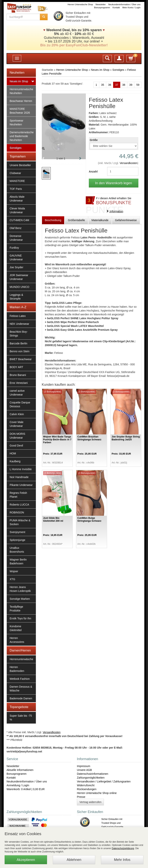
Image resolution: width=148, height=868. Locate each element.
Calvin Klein (17, 414)
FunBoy (14, 248)
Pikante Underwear (21, 485)
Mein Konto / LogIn (131, 7)
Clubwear (15, 173)
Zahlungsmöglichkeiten (91, 778)
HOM (13, 453)
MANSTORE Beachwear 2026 (20, 111)
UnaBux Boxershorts (17, 550)
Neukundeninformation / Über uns (124, 4)
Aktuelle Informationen (20, 770)
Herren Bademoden (17, 669)
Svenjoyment (17, 532)
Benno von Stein (20, 351)
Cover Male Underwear (17, 424)
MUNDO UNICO (19, 287)
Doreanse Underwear (16, 238)
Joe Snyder (16, 267)
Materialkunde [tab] (100, 220)
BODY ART (16, 367)
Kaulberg (15, 461)
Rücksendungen (87, 789)
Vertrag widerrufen (90, 802)
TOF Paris (16, 189)
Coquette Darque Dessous (20, 404)
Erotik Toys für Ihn (20, 618)
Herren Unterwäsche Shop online (97, 793)
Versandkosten (129, 163)
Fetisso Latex (18, 316)
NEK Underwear (19, 324)
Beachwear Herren (21, 101)
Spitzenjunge (17, 540)
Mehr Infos (122, 860)
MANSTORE (17, 181)
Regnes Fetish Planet (18, 495)
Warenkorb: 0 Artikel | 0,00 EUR (26, 789)
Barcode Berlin (18, 343)
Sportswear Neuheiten (16, 122)
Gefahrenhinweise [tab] (126, 220)
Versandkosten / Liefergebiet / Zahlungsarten (104, 781)
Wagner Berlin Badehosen (18, 561)
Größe (94, 140)
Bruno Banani (18, 375)
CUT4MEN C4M (19, 220)
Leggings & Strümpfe (16, 297)
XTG (12, 579)
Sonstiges (16, 148)
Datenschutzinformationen (93, 774)
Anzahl (93, 172)
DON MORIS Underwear (17, 436)
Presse (81, 797)
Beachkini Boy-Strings (19, 334)
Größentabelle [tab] (76, 220)
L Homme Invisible (21, 469)
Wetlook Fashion (20, 679)
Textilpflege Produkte (16, 609)
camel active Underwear (17, 393)
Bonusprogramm (102, 7)
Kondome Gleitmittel (16, 628)
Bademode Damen (21, 698)
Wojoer (14, 571)
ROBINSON (17, 512)
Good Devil (16, 446)
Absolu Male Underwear (17, 199)
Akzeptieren (26, 860)
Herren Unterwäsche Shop (80, 4)
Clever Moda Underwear (17, 210)
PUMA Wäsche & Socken (20, 522)
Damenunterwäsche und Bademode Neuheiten (22, 136)
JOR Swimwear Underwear (19, 277)
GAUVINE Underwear (16, 257)
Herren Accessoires (17, 640)
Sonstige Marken (20, 599)
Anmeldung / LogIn (18, 785)
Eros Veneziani (19, 383)
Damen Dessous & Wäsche (21, 689)
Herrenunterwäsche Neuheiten (21, 91)
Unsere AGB (84, 770)
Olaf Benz (16, 228)
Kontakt (116, 7)
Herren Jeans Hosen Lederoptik (20, 589)
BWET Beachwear (21, 359)
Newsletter (101, 4)
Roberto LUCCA (19, 505)
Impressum (84, 766)
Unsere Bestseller (20, 165)
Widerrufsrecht (86, 785)
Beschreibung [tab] (53, 220)
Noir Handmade (19, 477)
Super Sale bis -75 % (21, 718)
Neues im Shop (19, 81)
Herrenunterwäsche (21, 659)
